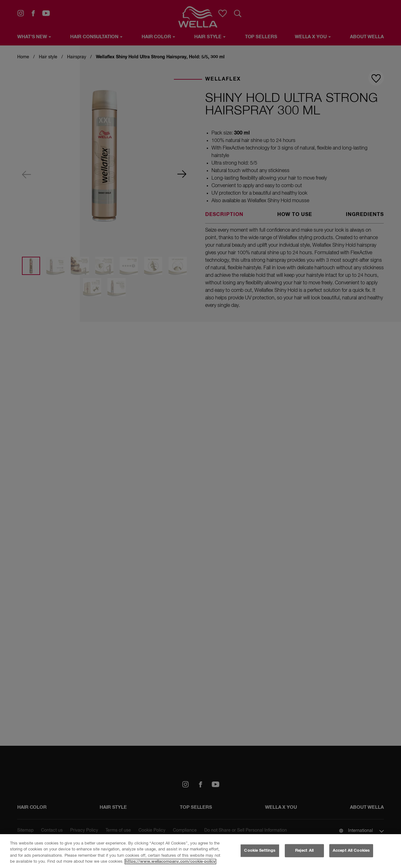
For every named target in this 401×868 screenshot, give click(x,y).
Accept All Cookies (351, 851)
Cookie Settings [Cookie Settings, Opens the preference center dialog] (260, 851)
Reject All (304, 851)
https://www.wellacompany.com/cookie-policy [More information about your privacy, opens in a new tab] (170, 862)
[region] (200, 851)
